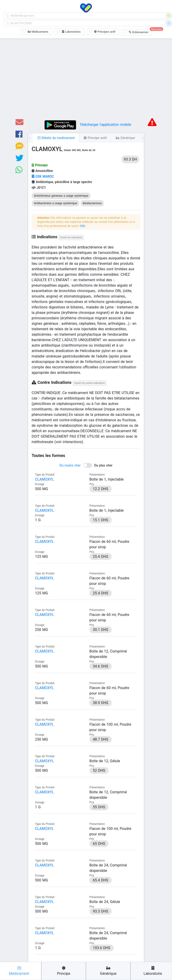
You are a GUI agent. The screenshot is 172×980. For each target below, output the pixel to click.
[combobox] (86, 16)
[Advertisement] (86, 81)
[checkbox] (36, 32)
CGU (82, 226)
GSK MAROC (43, 176)
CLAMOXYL (44, 479)
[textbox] (86, 16)
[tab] (56, 138)
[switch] (86, 465)
